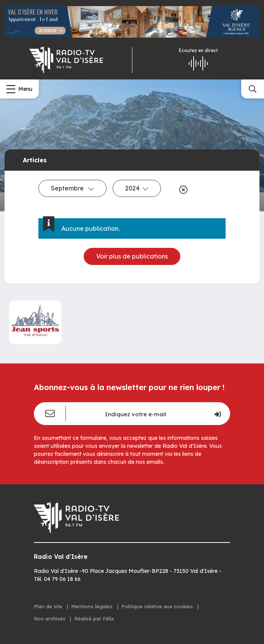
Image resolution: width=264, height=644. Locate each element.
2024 (137, 188)
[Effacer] (182, 190)
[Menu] (19, 89)
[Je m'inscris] (217, 414)
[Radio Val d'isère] (66, 60)
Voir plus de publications (132, 256)
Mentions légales (93, 606)
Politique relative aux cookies (158, 606)
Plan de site (49, 606)
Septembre (72, 188)
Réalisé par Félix (94, 619)
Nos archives (50, 619)
